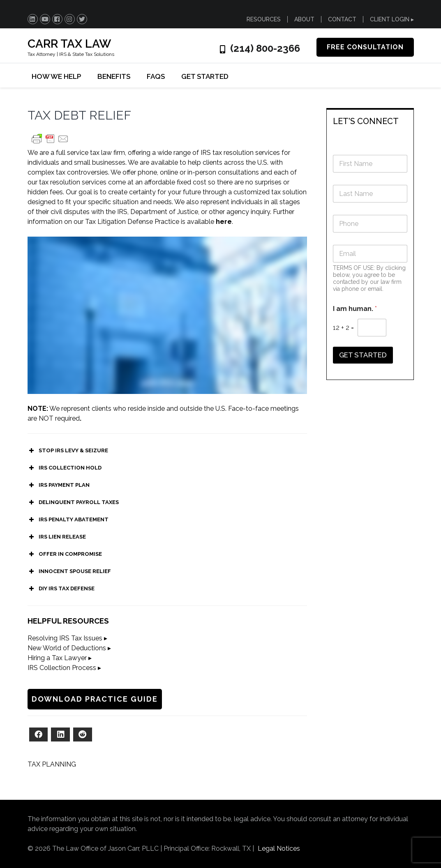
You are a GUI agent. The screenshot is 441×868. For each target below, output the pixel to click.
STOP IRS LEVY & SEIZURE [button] (68, 451)
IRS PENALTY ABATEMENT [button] (68, 520)
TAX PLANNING (52, 764)
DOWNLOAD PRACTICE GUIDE (95, 699)
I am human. (355, 309)
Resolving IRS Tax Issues (65, 638)
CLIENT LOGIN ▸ (392, 19)
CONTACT (342, 19)
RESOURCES (264, 19)
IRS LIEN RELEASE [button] (57, 537)
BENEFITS (114, 76)
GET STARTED (205, 76)
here (224, 222)
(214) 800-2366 (265, 48)
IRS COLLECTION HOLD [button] (65, 468)
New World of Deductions (67, 648)
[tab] (370, 121)
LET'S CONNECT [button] (366, 121)
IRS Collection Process (62, 668)
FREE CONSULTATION (365, 47)
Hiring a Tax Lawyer (57, 658)
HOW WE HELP (56, 76)
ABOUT (304, 19)
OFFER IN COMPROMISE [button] (65, 554)
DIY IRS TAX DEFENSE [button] (61, 589)
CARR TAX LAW (69, 44)
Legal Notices (279, 848)
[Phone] (370, 224)
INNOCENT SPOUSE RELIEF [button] (69, 571)
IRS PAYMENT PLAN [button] (59, 485)
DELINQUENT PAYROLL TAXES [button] (73, 502)
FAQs (156, 76)
